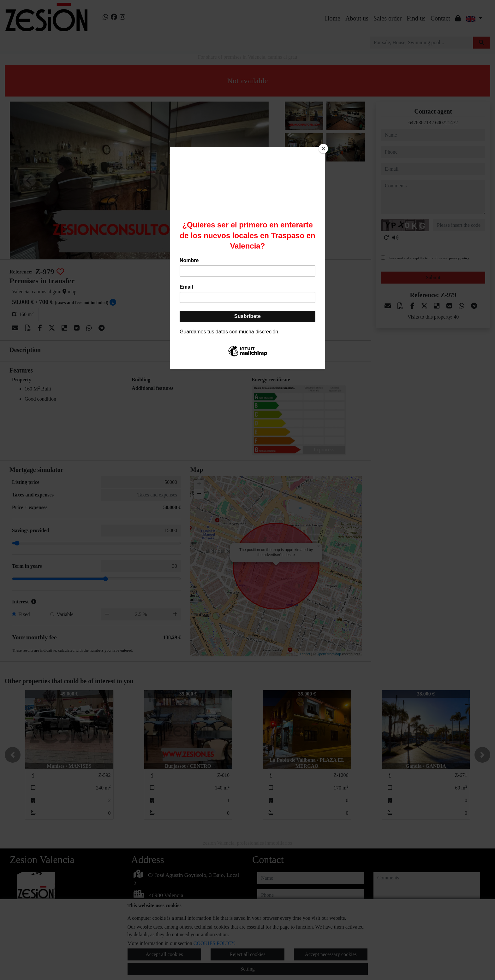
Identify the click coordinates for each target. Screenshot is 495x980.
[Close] (323, 149)
